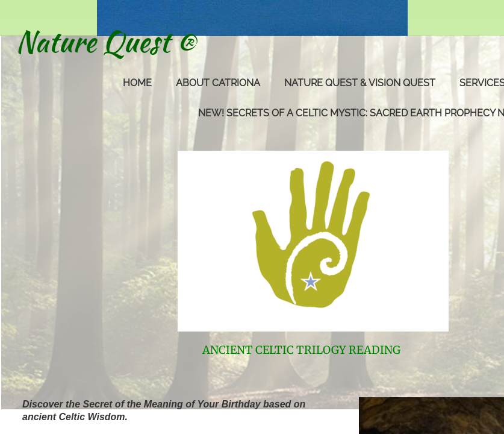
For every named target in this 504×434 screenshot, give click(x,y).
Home (137, 83)
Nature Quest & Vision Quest (360, 83)
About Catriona (218, 83)
